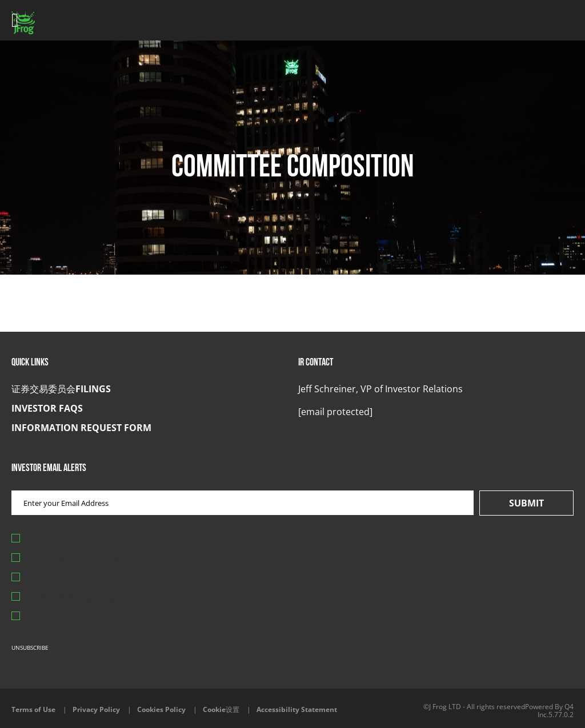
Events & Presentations (79, 558)
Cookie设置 (221, 709)
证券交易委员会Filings (61, 389)
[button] (335, 412)
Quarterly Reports (67, 578)
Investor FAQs (47, 408)
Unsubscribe (30, 647)
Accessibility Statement (297, 709)
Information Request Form (81, 428)
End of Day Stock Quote (79, 617)
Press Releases (61, 539)
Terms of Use (33, 709)
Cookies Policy (161, 709)
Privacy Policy (96, 709)
